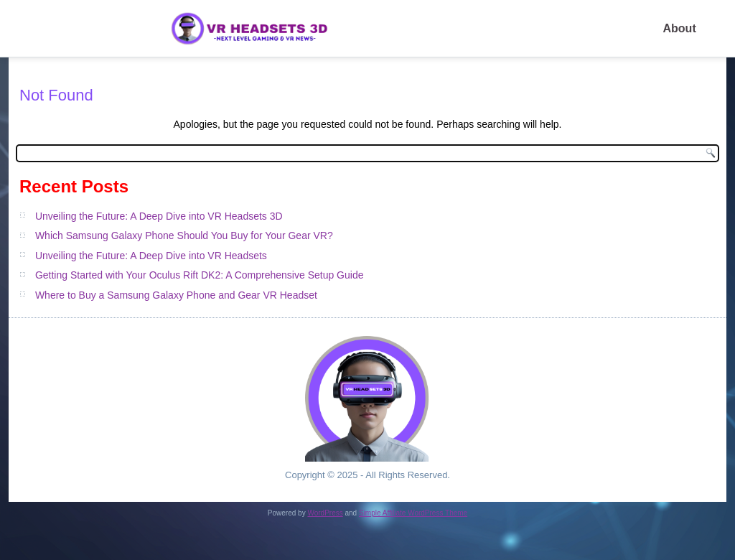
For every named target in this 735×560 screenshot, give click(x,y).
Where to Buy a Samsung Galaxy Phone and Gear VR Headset (176, 295)
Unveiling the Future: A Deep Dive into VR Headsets (151, 256)
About (680, 28)
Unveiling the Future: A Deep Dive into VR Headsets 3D (159, 216)
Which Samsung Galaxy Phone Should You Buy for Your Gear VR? (184, 235)
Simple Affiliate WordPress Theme (413, 513)
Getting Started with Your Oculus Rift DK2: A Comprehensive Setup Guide (200, 275)
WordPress (325, 513)
